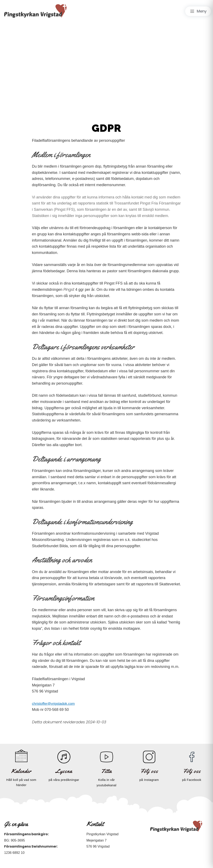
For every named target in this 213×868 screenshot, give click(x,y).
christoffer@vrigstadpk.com (55, 704)
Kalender (21, 771)
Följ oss (149, 771)
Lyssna (64, 771)
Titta (106, 771)
